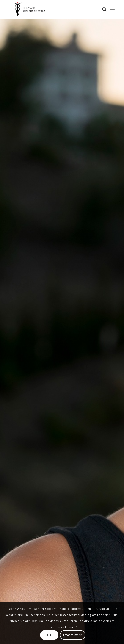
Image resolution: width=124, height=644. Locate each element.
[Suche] (102, 9)
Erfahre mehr (73, 635)
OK (49, 635)
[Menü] (112, 9)
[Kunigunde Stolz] (52, 9)
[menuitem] (102, 9)
